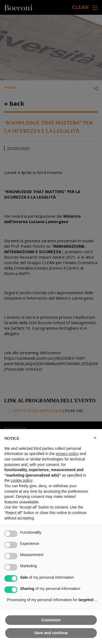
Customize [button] (51, 620)
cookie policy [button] (21, 480)
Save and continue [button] (51, 633)
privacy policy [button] (67, 454)
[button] (95, 438)
